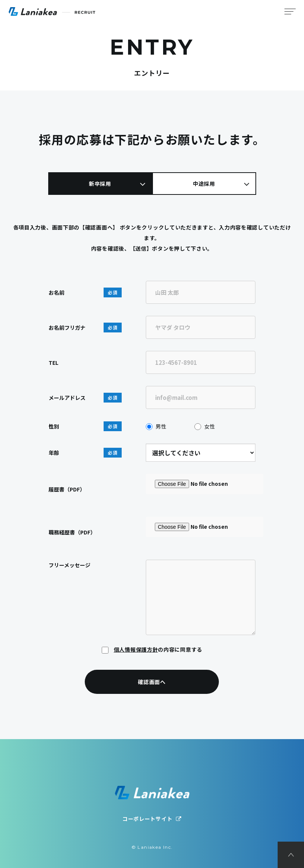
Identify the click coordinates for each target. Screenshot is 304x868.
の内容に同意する (152, 649)
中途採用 (204, 184)
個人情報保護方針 (136, 649)
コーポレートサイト (152, 819)
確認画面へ (152, 682)
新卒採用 (100, 184)
